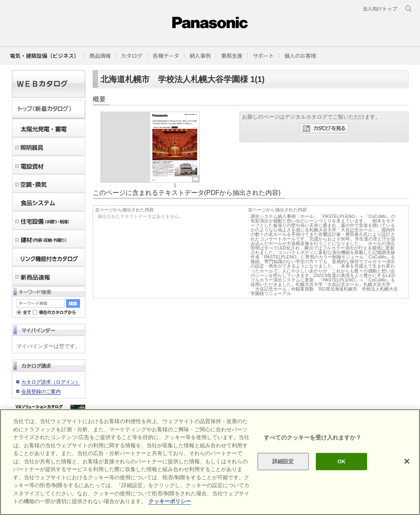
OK (342, 461)
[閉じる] (407, 461)
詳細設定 (283, 461)
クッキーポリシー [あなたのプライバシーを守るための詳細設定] (170, 501)
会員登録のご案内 (41, 391)
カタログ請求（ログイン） (51, 382)
